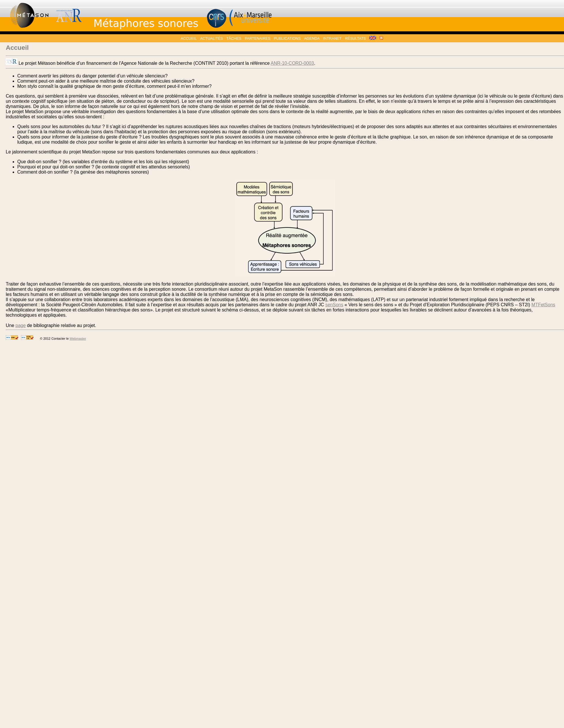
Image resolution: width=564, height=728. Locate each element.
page (21, 325)
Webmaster (78, 339)
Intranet (332, 38)
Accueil (189, 38)
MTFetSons (543, 305)
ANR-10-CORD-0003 (292, 63)
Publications (287, 38)
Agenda (312, 38)
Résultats (355, 38)
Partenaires (258, 38)
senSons (334, 305)
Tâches (234, 38)
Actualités (211, 38)
